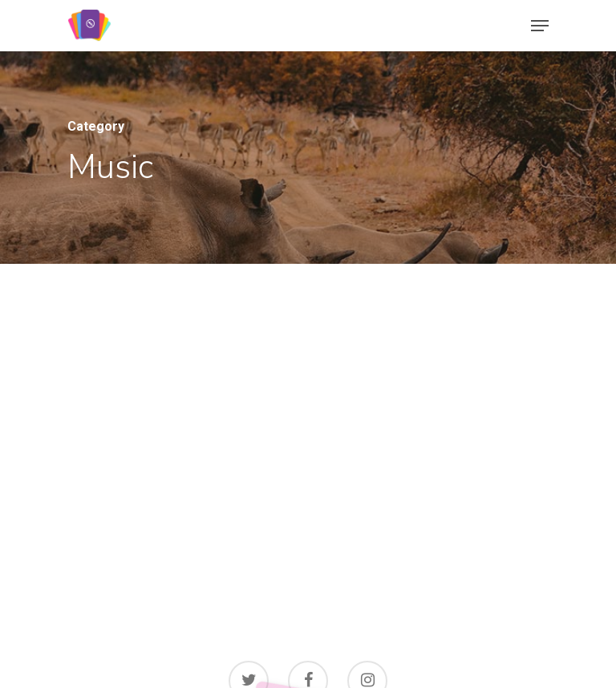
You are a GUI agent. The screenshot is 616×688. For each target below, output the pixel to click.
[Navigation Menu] (540, 26)
